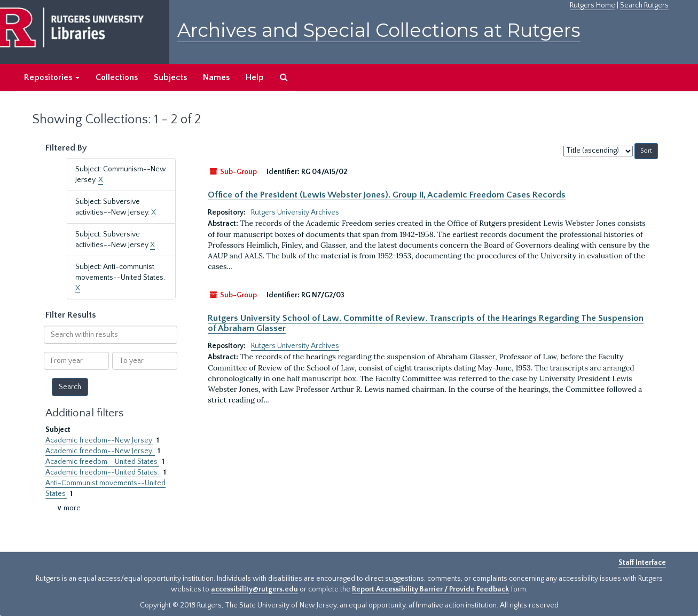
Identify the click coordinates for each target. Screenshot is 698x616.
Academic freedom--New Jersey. (100, 451)
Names (216, 77)
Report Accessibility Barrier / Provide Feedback (430, 589)
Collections (117, 77)
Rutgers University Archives (295, 212)
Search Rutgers (644, 5)
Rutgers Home (593, 5)
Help (255, 77)
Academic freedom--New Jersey (100, 440)
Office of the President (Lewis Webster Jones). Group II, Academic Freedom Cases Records (387, 195)
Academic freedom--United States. (103, 472)
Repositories (52, 77)
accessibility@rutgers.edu (254, 589)
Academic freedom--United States (102, 462)
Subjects (170, 77)
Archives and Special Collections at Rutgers (379, 30)
